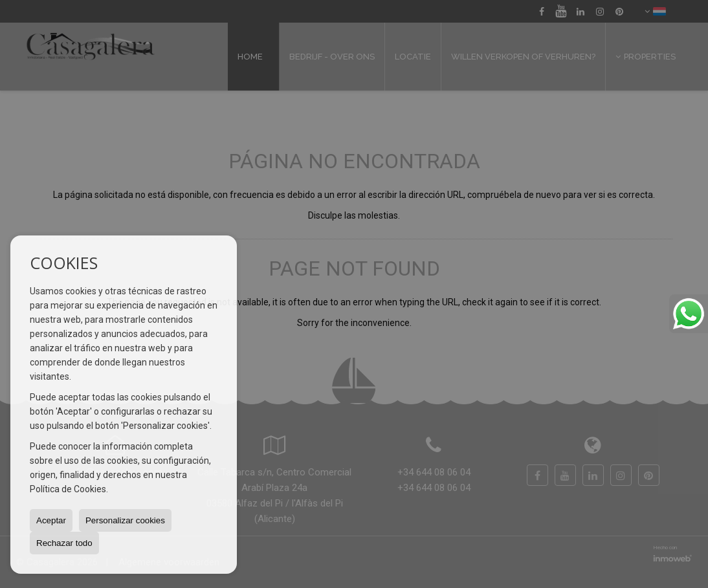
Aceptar (51, 520)
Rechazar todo (64, 543)
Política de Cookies (68, 489)
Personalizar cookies (125, 520)
